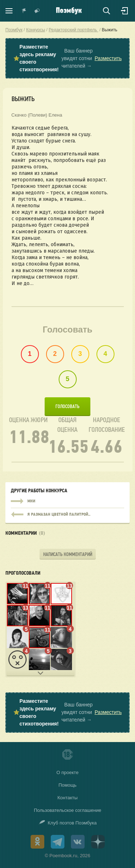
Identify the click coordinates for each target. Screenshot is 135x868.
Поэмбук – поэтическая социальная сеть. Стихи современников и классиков (69, 11)
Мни (67, 501)
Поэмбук (14, 30)
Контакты (67, 798)
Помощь (67, 785)
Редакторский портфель (73, 30)
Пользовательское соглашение (67, 810)
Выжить (110, 30)
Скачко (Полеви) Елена (37, 115)
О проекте (67, 772)
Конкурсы (35, 30)
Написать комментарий (68, 554)
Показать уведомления (24, 11)
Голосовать (67, 406)
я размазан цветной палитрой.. (67, 513)
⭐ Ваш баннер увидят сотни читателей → (67, 58)
